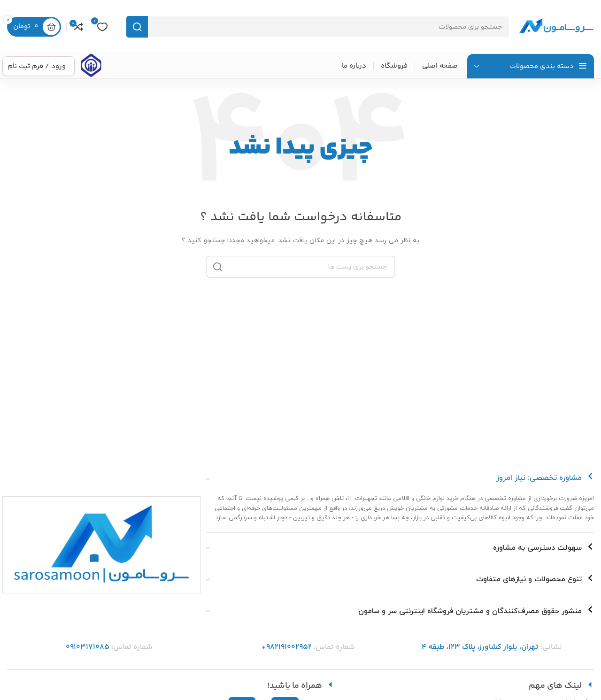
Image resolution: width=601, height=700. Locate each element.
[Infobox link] (91, 66)
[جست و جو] (318, 27)
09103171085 (88, 647)
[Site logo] (556, 26)
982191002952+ (287, 647)
